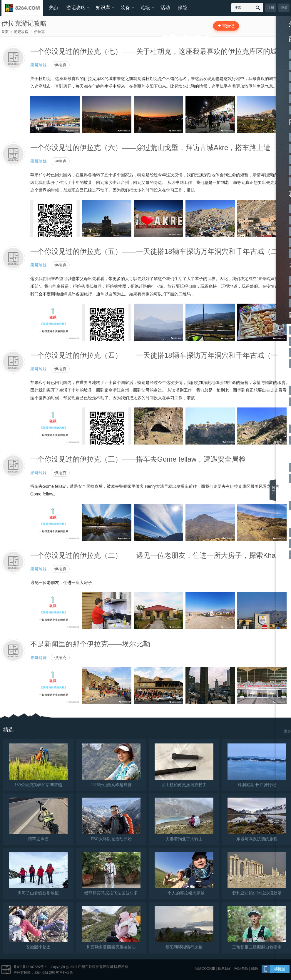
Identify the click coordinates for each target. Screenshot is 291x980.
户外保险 (66, 973)
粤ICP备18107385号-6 (30, 967)
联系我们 (225, 969)
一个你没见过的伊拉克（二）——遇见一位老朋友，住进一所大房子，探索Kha (153, 555)
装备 (125, 8)
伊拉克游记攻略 (24, 23)
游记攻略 (76, 8)
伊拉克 (39, 32)
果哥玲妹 (39, 65)
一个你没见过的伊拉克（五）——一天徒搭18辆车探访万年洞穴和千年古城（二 (154, 251)
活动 (165, 8)
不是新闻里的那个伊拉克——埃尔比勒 (90, 644)
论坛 (145, 8)
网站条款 (241, 969)
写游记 (228, 26)
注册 (271, 8)
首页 (5, 32)
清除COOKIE (205, 969)
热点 (54, 8)
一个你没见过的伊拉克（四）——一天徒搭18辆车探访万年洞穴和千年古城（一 (154, 355)
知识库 (103, 8)
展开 (274, 490)
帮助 (254, 969)
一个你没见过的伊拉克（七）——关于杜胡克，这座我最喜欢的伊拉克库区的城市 (157, 51)
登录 (284, 8)
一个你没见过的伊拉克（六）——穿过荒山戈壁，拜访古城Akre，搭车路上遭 (150, 148)
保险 (183, 8)
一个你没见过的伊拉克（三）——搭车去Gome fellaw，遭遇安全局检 (138, 459)
